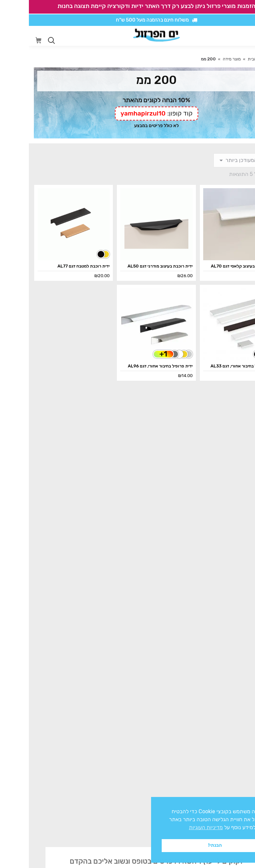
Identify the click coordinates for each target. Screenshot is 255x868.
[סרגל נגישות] (231, 36)
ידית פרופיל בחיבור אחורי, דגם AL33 (214, 366)
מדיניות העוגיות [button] (177, 827)
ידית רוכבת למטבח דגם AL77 (55, 266)
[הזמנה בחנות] (217, 160)
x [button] (244, 802)
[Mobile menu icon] (245, 36)
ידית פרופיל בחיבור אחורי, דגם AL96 (131, 366)
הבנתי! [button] (186, 845)
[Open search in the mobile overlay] (23, 40)
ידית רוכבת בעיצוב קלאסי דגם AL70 (214, 266)
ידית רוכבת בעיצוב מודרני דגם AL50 (131, 266)
